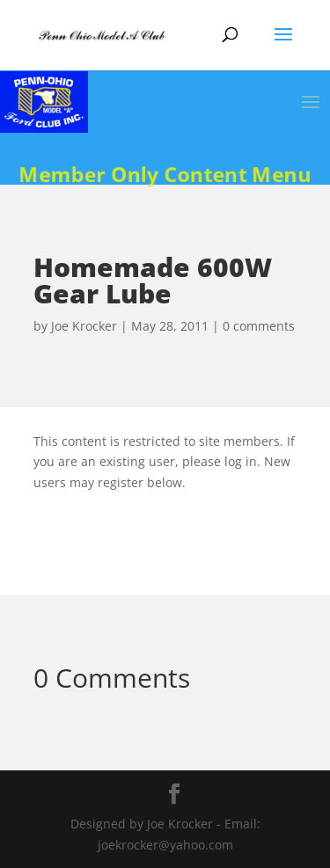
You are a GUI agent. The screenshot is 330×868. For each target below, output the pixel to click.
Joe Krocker (84, 326)
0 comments (259, 326)
